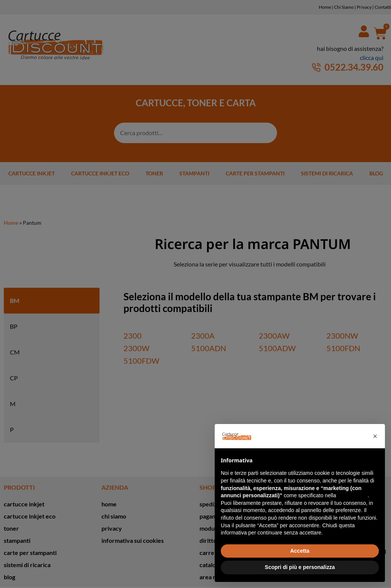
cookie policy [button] (352, 495)
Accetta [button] (300, 551)
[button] (375, 436)
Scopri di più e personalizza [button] (300, 567)
